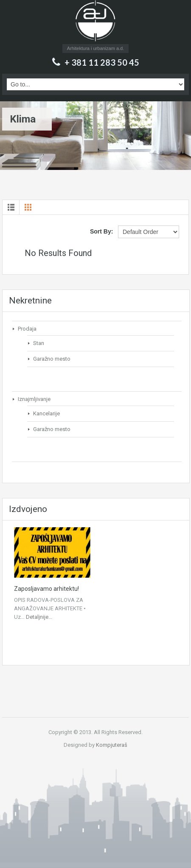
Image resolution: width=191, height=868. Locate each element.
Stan (39, 343)
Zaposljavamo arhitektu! (46, 589)
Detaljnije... (39, 617)
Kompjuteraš (112, 745)
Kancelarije (46, 413)
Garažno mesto (52, 359)
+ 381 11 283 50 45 (102, 62)
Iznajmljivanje (34, 399)
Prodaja (27, 329)
